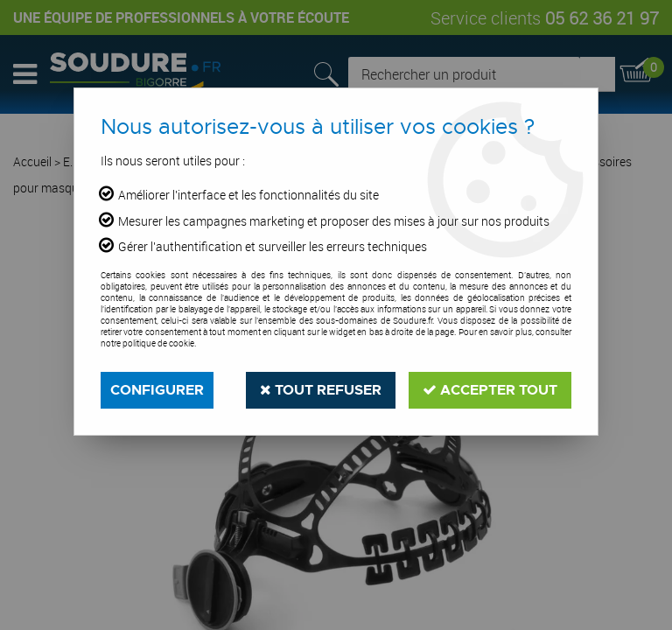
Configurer (157, 390)
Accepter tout (490, 390)
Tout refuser (321, 390)
